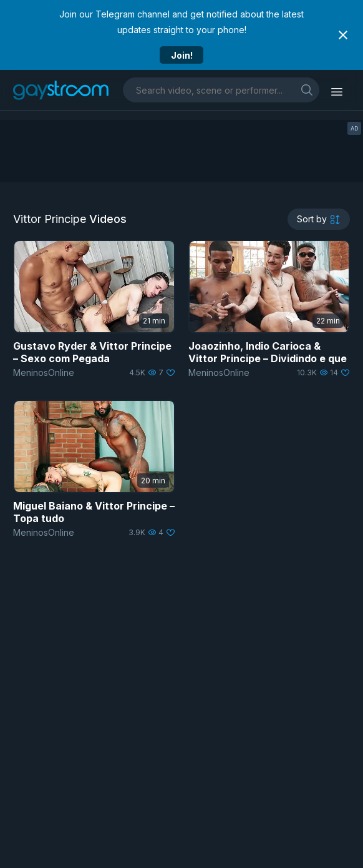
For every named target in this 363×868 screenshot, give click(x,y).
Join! (182, 55)
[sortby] (319, 219)
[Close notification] (343, 35)
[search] (307, 90)
